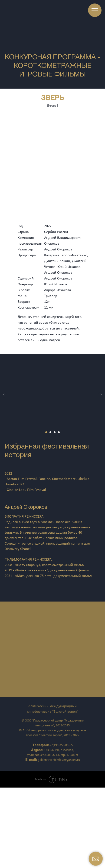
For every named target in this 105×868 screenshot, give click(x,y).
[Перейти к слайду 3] (55, 432)
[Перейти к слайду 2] (50, 432)
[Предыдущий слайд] (4, 395)
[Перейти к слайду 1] (46, 432)
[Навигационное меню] (95, 10)
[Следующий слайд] (101, 395)
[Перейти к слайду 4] (59, 432)
